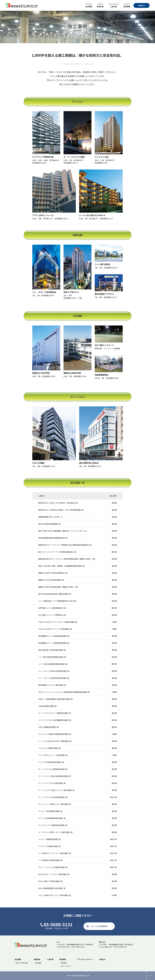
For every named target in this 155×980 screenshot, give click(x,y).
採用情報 (127, 7)
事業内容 (100, 7)
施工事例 (38, 963)
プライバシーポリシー (85, 959)
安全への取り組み (22, 963)
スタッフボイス (66, 966)
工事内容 (114, 7)
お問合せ (142, 5)
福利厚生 (64, 963)
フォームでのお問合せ (99, 926)
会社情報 (89, 7)
